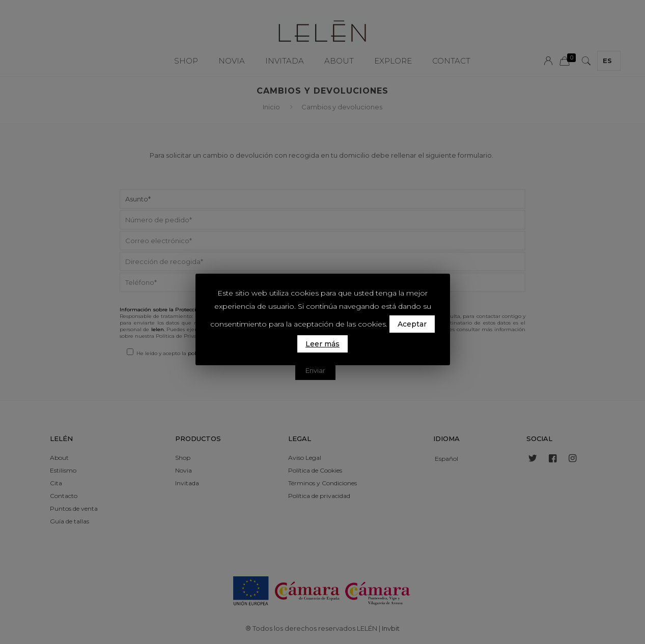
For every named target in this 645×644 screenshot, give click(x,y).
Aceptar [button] (412, 324)
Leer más (322, 344)
